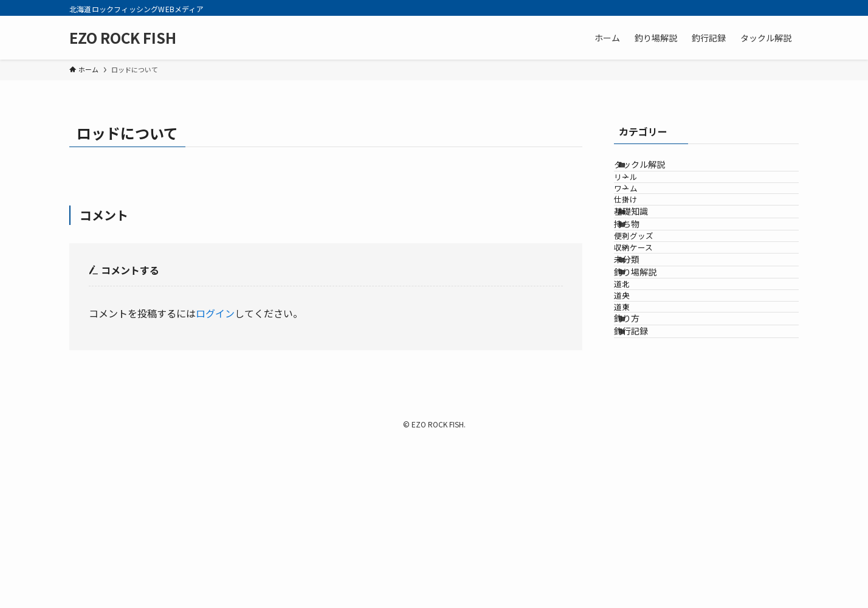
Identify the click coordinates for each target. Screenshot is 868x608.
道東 (641, 456)
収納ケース (653, 337)
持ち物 (642, 289)
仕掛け (645, 240)
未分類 (642, 361)
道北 (641, 410)
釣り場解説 (650, 386)
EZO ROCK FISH (123, 38)
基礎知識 (646, 264)
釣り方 (642, 480)
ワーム (645, 218)
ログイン (215, 313)
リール (645, 195)
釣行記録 (646, 505)
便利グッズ (653, 314)
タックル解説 (655, 171)
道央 (641, 433)
